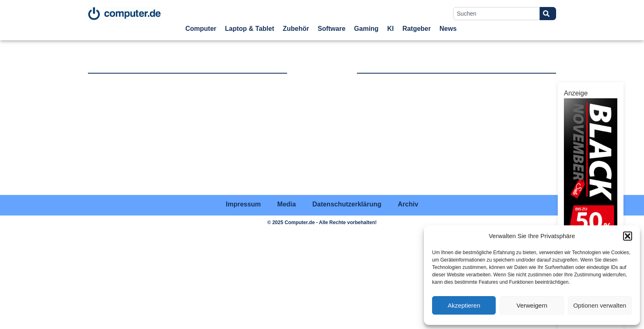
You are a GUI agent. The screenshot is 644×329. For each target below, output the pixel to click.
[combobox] (496, 14)
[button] (628, 236)
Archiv (408, 204)
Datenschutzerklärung (347, 204)
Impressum (243, 204)
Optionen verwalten (600, 305)
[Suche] (548, 14)
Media (286, 204)
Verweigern (532, 305)
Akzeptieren (464, 305)
